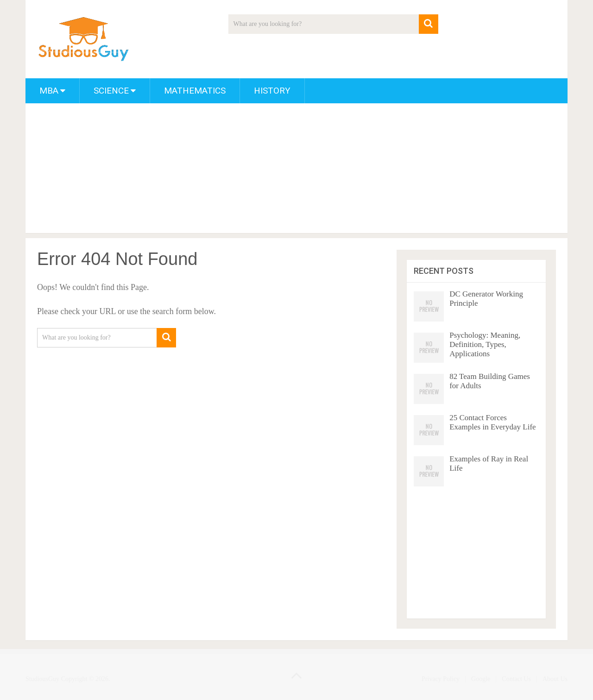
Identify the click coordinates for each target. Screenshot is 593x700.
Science (111, 91)
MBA (49, 91)
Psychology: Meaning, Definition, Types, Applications (485, 344)
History (272, 91)
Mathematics (195, 91)
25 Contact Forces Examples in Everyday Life (492, 422)
